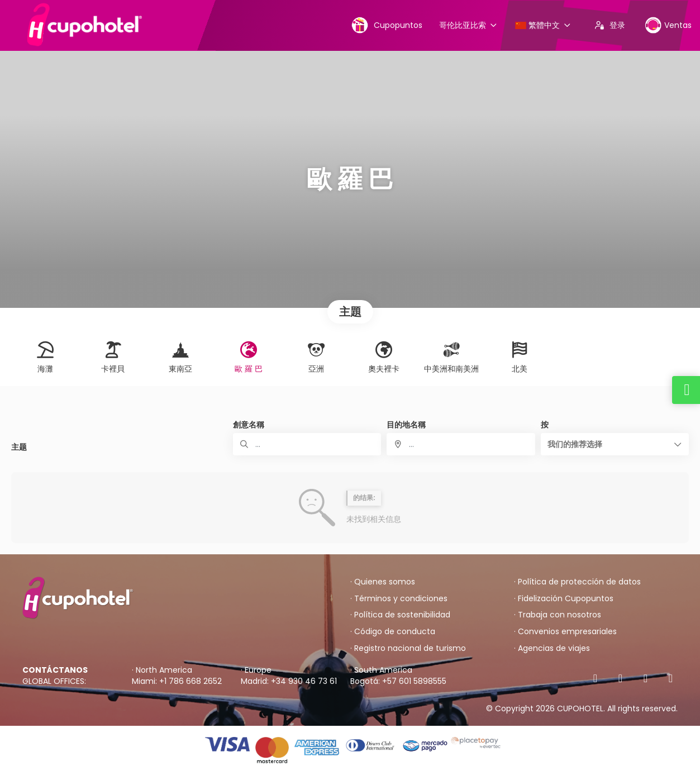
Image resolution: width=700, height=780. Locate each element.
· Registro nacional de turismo (408, 648)
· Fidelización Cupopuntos (564, 599)
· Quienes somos (383, 582)
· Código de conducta (393, 632)
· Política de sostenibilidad (400, 615)
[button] (615, 444)
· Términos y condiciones (399, 599)
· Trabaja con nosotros (558, 615)
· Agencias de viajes (552, 648)
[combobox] (461, 444)
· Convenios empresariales (565, 632)
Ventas (668, 25)
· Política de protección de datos (577, 582)
